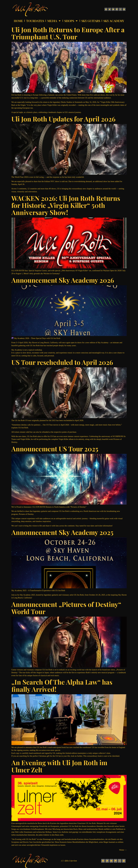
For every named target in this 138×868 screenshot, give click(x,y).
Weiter (123, 850)
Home (18, 21)
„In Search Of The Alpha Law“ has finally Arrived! (62, 685)
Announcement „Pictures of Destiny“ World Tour (66, 608)
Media (54, 21)
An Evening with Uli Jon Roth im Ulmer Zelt (59, 766)
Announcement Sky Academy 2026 (63, 280)
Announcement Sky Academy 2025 (62, 532)
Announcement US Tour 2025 (55, 449)
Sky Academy (114, 21)
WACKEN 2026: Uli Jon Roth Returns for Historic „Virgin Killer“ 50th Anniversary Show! (66, 205)
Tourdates (35, 21)
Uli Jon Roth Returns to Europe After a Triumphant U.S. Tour (68, 33)
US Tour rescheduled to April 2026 (62, 362)
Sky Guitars (91, 21)
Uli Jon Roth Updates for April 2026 (63, 119)
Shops (71, 21)
